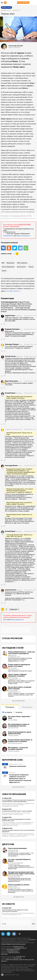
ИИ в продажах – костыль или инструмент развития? (18, 748)
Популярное (10, 707)
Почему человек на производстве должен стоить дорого (19, 665)
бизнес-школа (21, 267)
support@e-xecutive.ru (14, 953)
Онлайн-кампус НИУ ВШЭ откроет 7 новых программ (17, 811)
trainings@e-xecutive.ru (20, 948)
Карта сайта (4, 954)
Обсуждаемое (27, 707)
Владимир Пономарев (9, 306)
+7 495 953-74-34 (21, 957)
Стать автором (23, 3)
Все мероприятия (18, 787)
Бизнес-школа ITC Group (16, 764)
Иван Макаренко (13, 728)
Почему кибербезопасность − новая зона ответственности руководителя (21, 653)
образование (10, 263)
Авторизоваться (8, 236)
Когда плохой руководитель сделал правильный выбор (20, 733)
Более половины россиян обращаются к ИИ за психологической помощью (15, 911)
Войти (5, 620)
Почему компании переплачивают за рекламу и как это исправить (20, 741)
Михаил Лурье (13, 887)
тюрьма (31, 267)
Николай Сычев (13, 850)
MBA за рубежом (22, 263)
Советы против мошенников (17, 848)
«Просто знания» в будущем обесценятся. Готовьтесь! (17, 675)
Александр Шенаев (23, 308)
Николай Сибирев (14, 751)
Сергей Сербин (13, 720)
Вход (32, 2)
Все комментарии (18, 701)
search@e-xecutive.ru (18, 947)
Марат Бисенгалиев (24, 304)
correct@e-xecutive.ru (13, 291)
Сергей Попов (12, 668)
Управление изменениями (18, 766)
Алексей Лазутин (7, 310)
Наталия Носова (24, 306)
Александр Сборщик (9, 304)
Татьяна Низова (13, 736)
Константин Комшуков (15, 863)
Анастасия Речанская (15, 743)
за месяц (19, 712)
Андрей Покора (24, 302)
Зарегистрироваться (24, 236)
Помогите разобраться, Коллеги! (19, 885)
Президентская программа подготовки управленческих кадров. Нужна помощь (21, 873)
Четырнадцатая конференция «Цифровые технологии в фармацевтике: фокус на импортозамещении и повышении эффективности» (20, 779)
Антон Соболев (13, 678)
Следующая (13, 609)
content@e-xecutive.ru (13, 951)
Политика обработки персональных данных (13, 944)
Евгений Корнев (7, 308)
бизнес (4, 271)
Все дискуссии (18, 897)
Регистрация (35, 2)
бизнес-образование (8, 267)
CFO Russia (12, 773)
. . (14, 308)
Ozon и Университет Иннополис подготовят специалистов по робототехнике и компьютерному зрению (18, 801)
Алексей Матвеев (21, 310)
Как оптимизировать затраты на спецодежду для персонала (19, 725)
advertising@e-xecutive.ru (13, 950)
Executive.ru (33, 940)
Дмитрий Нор (12, 655)
